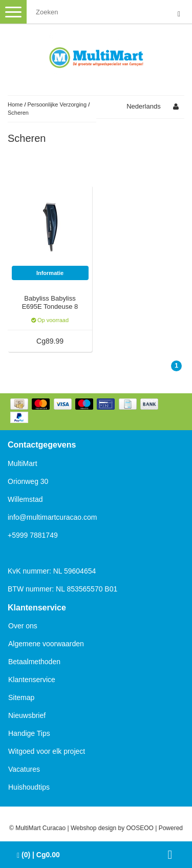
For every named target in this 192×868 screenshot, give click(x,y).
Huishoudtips (29, 787)
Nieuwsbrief (27, 715)
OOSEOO (140, 828)
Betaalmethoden (34, 662)
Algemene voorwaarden (46, 644)
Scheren (18, 113)
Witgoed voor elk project (47, 751)
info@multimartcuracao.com (52, 517)
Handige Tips (29, 733)
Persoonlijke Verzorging (57, 104)
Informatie (50, 273)
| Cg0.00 (38, 855)
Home (15, 104)
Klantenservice (32, 680)
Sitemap (21, 697)
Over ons (23, 626)
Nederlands (144, 106)
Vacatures (24, 769)
